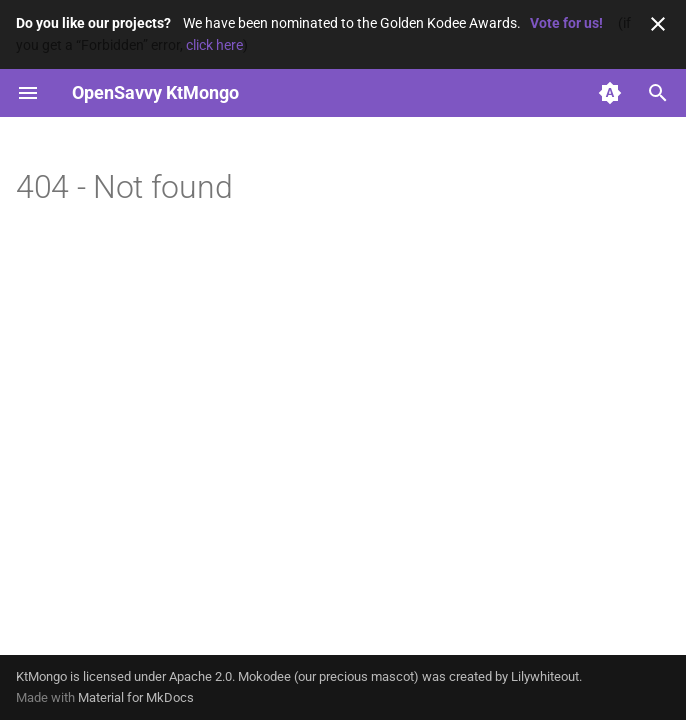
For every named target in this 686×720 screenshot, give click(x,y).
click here (214, 45)
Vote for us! (566, 23)
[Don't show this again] (658, 24)
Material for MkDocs (136, 697)
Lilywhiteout (545, 676)
